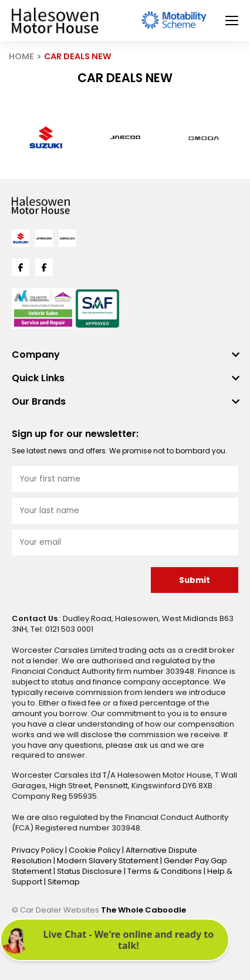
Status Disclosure (90, 871)
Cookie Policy (95, 850)
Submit (195, 580)
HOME (21, 56)
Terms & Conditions (165, 871)
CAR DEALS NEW (78, 56)
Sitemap (64, 882)
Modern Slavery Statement (109, 861)
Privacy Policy (38, 850)
